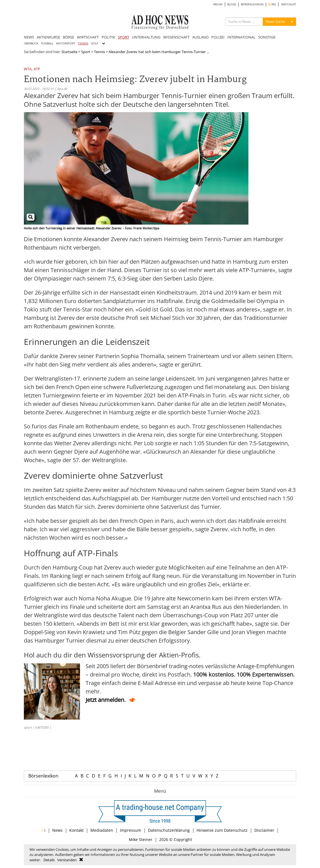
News (57, 830)
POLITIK (108, 37)
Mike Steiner (141, 839)
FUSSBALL (47, 43)
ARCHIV (218, 4)
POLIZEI (218, 37)
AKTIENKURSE (48, 37)
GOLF (94, 43)
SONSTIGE (267, 37)
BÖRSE (68, 37)
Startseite (69, 52)
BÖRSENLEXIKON (252, 4)
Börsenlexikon (43, 776)
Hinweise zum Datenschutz (222, 830)
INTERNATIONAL (241, 37)
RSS (272, 4)
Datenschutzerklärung (169, 830)
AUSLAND (200, 37)
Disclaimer (264, 830)
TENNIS (83, 43)
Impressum (131, 830)
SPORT (124, 37)
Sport (86, 52)
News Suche (275, 22)
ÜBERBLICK (31, 43)
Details (49, 860)
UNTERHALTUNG (146, 37)
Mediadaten (102, 830)
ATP (37, 69)
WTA (28, 69)
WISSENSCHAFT (176, 37)
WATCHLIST (289, 4)
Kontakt (76, 830)
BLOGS (232, 4)
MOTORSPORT (66, 43)
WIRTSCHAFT (88, 37)
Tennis (100, 52)
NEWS (29, 37)
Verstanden (67, 860)
